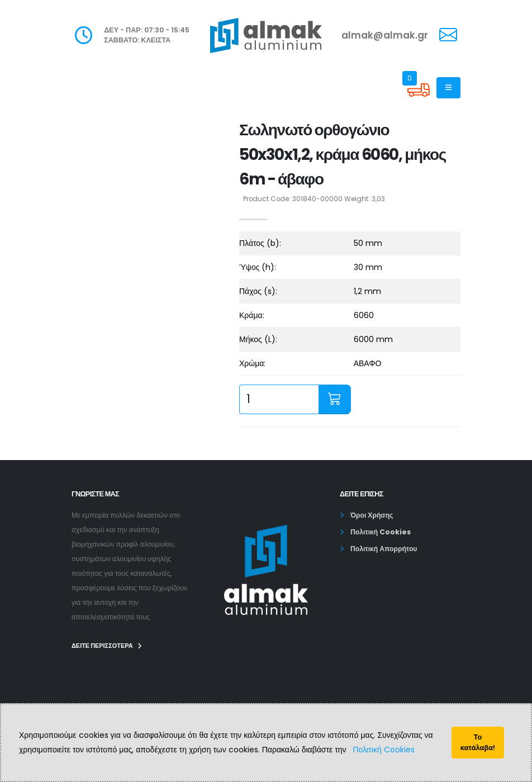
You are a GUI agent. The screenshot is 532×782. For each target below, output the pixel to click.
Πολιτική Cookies (384, 750)
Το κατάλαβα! (478, 742)
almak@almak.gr (385, 35)
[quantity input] (279, 399)
